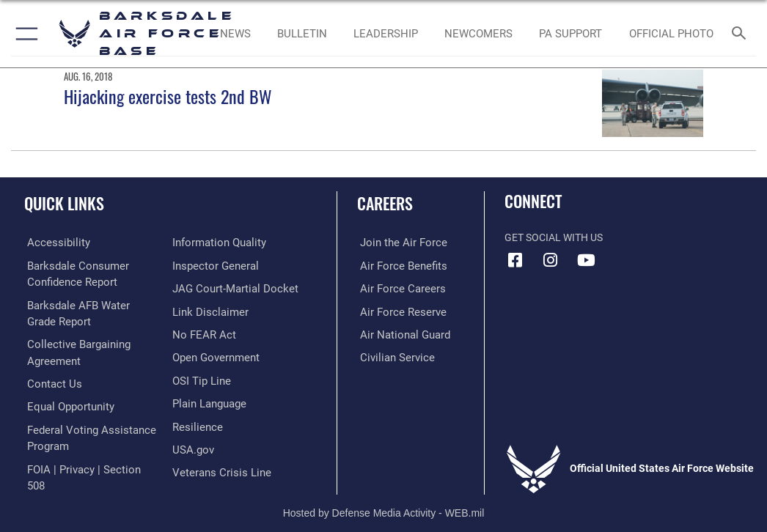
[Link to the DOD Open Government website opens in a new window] (214, 355)
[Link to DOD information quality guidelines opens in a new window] (217, 242)
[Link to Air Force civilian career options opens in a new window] (390, 355)
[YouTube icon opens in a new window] (586, 260)
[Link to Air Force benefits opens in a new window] (397, 265)
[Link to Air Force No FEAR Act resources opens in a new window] (201, 333)
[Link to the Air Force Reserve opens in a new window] (396, 310)
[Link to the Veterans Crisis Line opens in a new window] (217, 468)
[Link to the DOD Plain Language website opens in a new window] (208, 400)
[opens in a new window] (52, 242)
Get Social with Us (554, 238)
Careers (385, 203)
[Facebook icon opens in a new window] (515, 260)
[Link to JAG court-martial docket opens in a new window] (231, 288)
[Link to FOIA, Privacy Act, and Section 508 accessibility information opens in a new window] (86, 464)
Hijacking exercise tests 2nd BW (168, 96)
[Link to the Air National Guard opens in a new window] (399, 333)
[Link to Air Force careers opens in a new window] (396, 288)
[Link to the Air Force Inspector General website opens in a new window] (213, 265)
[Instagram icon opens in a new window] (551, 260)
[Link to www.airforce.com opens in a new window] (397, 242)
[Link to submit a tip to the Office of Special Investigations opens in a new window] (199, 378)
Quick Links (64, 203)
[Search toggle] (742, 34)
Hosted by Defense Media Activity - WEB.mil (384, 499)
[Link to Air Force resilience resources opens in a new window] (195, 423)
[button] (24, 34)
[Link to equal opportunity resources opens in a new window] (66, 403)
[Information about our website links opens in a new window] (206, 310)
